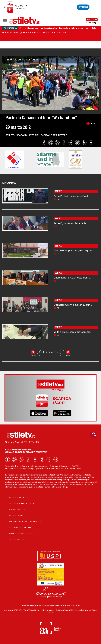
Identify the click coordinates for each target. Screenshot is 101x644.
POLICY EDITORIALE (19, 498)
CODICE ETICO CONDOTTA (22, 504)
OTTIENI (83, 7)
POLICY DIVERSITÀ (18, 516)
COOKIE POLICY (17, 540)
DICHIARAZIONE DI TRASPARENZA (25, 522)
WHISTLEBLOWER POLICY (21, 534)
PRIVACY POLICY (17, 510)
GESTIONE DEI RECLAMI (20, 528)
